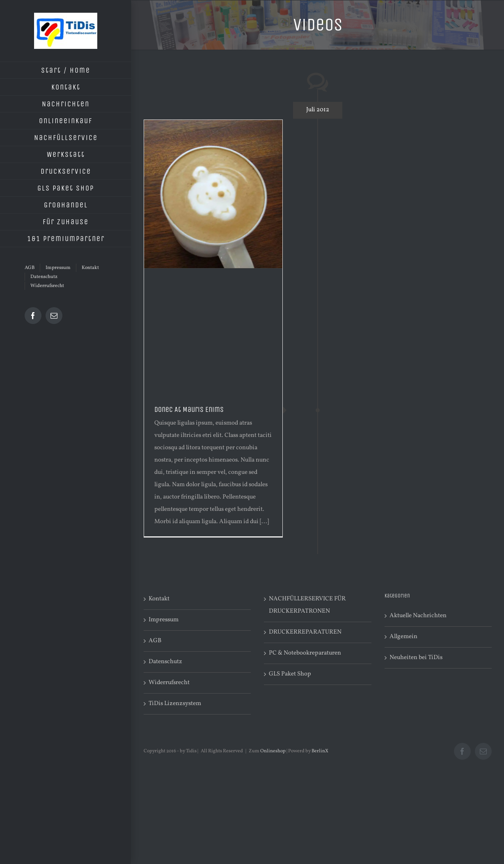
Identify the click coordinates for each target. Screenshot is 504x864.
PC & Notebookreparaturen (305, 653)
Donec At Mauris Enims (189, 409)
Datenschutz (165, 662)
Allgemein (403, 637)
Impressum (164, 620)
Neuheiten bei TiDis (416, 658)
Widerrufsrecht (169, 683)
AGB (155, 641)
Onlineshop (273, 751)
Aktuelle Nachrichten (418, 616)
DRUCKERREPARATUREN (305, 632)
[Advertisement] (213, 330)
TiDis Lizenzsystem (175, 704)
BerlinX (320, 751)
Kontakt (159, 599)
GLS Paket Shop (290, 674)
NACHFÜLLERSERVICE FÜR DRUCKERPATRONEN (307, 605)
